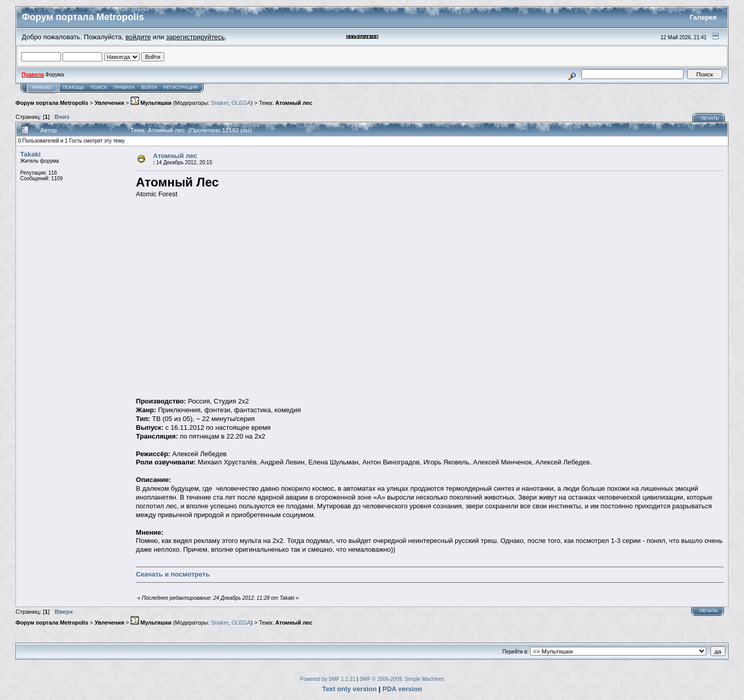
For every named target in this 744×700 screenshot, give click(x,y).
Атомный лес (294, 103)
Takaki (30, 154)
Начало (42, 87)
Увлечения (109, 103)
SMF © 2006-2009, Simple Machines (402, 679)
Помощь (73, 87)
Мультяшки (151, 103)
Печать (710, 118)
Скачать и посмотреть (173, 574)
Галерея (703, 17)
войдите (138, 37)
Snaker (220, 103)
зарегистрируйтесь (195, 37)
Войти (149, 87)
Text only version (349, 689)
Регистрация (180, 87)
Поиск (99, 87)
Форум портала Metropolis (52, 103)
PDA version (402, 689)
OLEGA (241, 103)
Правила (124, 87)
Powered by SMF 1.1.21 (328, 679)
